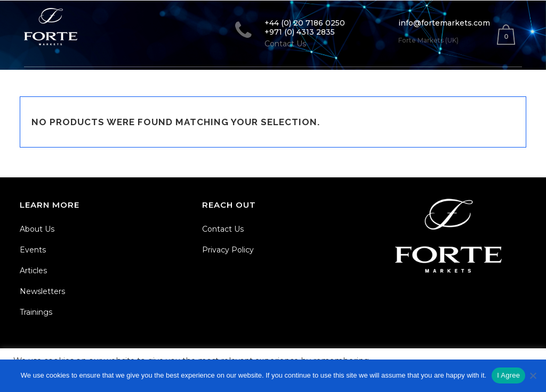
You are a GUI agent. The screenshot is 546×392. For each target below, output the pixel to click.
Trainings (36, 312)
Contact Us (223, 229)
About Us (37, 229)
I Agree (508, 375)
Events (33, 250)
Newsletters (42, 291)
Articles (33, 271)
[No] (533, 375)
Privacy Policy (228, 250)
